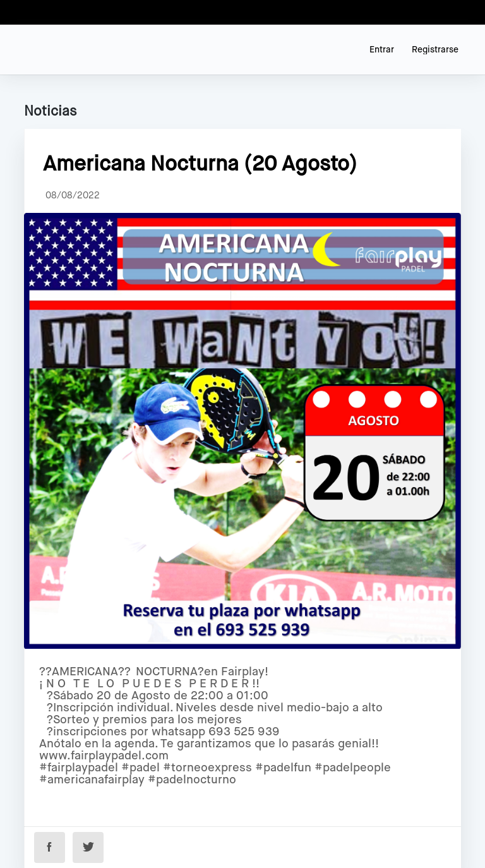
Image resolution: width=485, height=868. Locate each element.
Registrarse (435, 50)
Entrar (382, 50)
